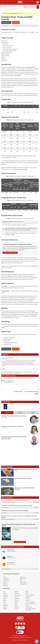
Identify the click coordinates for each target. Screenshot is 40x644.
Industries (17, 600)
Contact (27, 599)
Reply (4, 369)
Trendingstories (33, 413)
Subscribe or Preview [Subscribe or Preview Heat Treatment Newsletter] (11, 564)
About (27, 592)
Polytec (5, 513)
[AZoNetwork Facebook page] (19, 624)
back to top (36, 614)
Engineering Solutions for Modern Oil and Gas (26, 470)
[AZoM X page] (21, 624)
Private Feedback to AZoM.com (32, 392)
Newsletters (28, 597)
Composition (5, 44)
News (4, 592)
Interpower (6, 507)
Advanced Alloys (11, 550)
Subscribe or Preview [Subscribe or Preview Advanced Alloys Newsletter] (11, 551)
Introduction (4, 41)
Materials (16, 597)
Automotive (10, 556)
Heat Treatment (5, 56)
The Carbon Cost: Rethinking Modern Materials (25, 488)
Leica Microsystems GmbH (9, 519)
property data (14, 13)
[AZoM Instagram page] (24, 624)
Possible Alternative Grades (9, 51)
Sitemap (27, 605)
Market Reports (18, 595)
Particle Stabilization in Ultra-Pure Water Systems (15, 500)
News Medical (23, 582)
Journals (5, 607)
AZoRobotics (6, 579)
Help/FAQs (17, 607)
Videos (5, 602)
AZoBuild (5, 584)
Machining (4, 59)
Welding (3, 57)
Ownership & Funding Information (30, 609)
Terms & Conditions (30, 602)
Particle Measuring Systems (9, 502)
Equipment (6, 597)
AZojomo (16, 602)
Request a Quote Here (10, 253)
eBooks (5, 600)
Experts (16, 605)
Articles (5, 593)
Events (5, 604)
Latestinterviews (7, 413)
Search (27, 593)
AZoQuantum (23, 579)
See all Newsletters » (6, 569)
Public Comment (18, 392)
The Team (16, 609)
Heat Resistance (5, 54)
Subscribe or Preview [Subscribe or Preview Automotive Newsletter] (11, 558)
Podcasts (16, 604)
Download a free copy (20, 542)
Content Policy (29, 607)
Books (4, 599)
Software (5, 609)
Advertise (28, 600)
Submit (36, 394)
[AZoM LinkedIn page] (16, 624)
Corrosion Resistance (7, 52)
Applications (4, 61)
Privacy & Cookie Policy (31, 604)
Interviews (17, 593)
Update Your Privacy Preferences (20, 640)
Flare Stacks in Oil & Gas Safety (23, 478)
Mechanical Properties (8, 46)
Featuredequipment (20, 413)
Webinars (16, 592)
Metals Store (6, 605)
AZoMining (5, 586)
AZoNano (5, 577)
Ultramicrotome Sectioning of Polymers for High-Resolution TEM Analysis (19, 517)
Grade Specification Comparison (10, 49)
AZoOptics (5, 582)
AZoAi (21, 581)
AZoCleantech (6, 581)
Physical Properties (7, 47)
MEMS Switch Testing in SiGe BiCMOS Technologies (15, 511)
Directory (5, 595)
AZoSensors (23, 577)
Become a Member (30, 595)
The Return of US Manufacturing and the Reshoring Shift (17, 505)
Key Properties (5, 42)
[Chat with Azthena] (37, 641)
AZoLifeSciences (23, 584)
